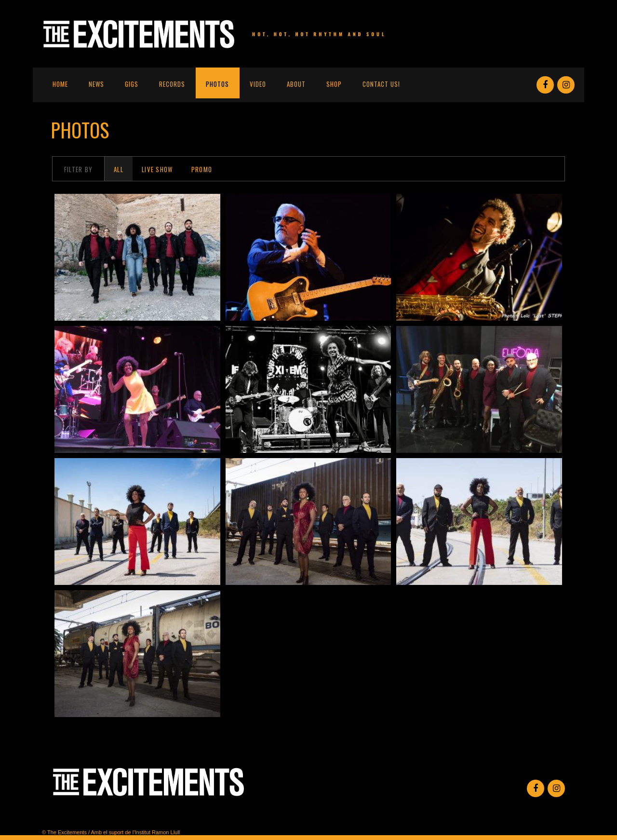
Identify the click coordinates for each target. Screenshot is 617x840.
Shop (334, 84)
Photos (217, 84)
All (119, 169)
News (96, 84)
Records (172, 84)
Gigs (132, 84)
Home (60, 84)
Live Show (157, 169)
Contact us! (381, 84)
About (296, 84)
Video (258, 84)
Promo (202, 169)
